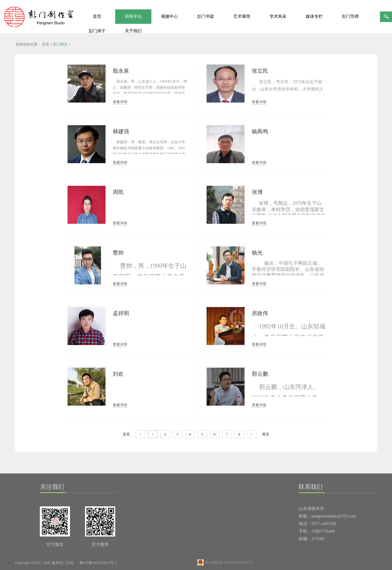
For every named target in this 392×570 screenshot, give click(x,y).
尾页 (266, 434)
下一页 (252, 434)
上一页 (141, 434)
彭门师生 (60, 44)
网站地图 (131, 563)
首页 (97, 16)
